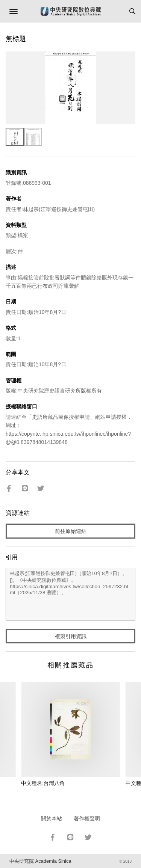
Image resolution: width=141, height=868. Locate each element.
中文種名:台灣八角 (43, 783)
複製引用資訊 (71, 636)
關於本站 (52, 818)
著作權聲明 (87, 818)
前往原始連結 (71, 531)
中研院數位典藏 (71, 11)
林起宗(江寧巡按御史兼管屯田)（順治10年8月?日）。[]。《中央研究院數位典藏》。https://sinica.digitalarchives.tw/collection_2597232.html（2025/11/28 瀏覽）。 (70, 594)
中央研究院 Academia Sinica (40, 861)
